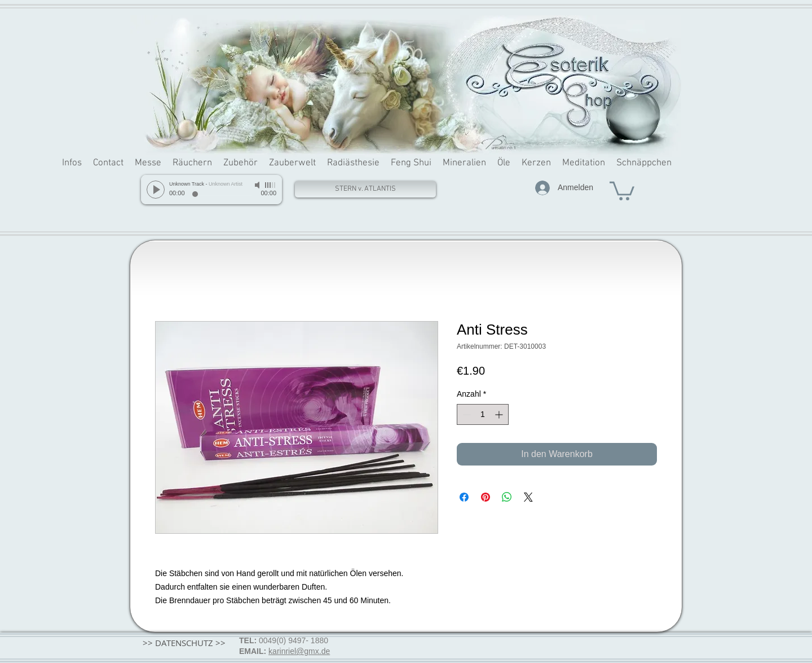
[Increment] (500, 414)
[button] (622, 190)
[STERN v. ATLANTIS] (365, 189)
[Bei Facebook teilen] (464, 497)
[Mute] (258, 185)
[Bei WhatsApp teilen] (507, 497)
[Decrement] (465, 414)
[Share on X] (528, 497)
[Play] (156, 190)
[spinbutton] (483, 414)
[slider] (271, 185)
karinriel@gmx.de (299, 651)
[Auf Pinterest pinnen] (486, 497)
